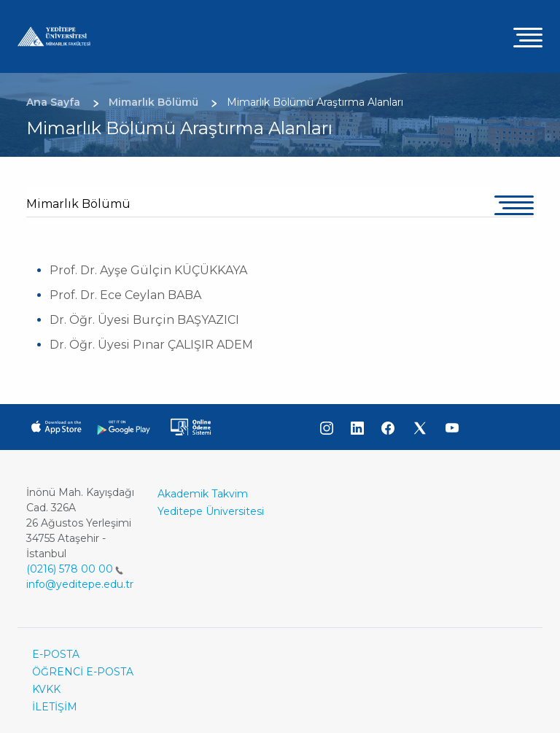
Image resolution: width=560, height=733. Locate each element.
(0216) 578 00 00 (75, 569)
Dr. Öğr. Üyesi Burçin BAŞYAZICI (144, 320)
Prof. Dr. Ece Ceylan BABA (125, 295)
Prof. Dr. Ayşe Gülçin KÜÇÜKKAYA (148, 270)
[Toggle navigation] (528, 37)
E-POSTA (56, 654)
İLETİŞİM (55, 707)
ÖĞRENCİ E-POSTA (83, 672)
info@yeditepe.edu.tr (80, 584)
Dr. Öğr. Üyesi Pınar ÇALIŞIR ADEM (151, 345)
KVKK (46, 689)
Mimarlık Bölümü (78, 204)
